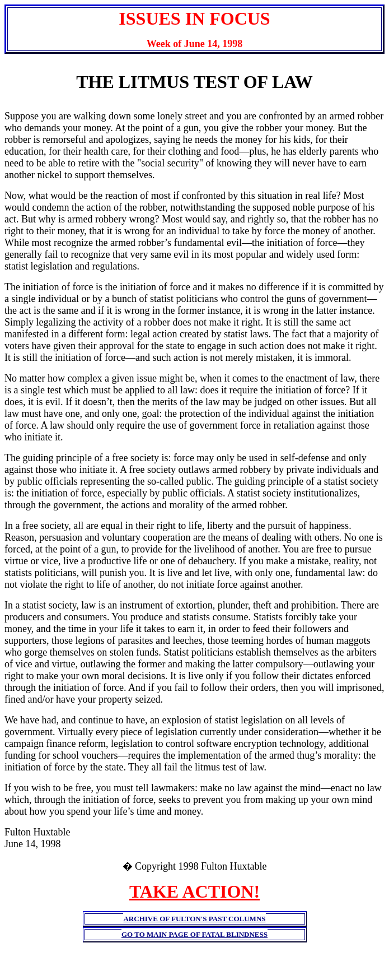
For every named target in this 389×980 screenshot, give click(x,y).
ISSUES (149, 18)
